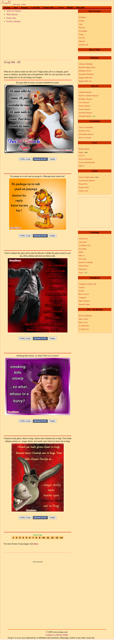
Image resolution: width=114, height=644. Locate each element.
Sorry (83, 273)
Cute (81, 24)
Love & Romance (86, 159)
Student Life (84, 45)
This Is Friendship (86, 127)
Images (25, 7)
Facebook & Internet (87, 180)
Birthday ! (83, 17)
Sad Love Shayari (14, 11)
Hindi (70, 7)
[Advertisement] (38, 41)
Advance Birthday (86, 64)
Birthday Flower (85, 71)
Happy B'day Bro (85, 78)
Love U (82, 156)
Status (7, 7)
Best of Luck (84, 294)
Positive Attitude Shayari (88, 96)
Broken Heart (84, 149)
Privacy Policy (62, 639)
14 (61, 542)
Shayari (82, 41)
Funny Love (83, 191)
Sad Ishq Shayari (85, 113)
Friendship (83, 31)
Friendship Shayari (86, 134)
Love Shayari (84, 102)
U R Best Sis (84, 329)
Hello (81, 252)
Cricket (82, 21)
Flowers (82, 28)
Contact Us (50, 639)
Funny (81, 34)
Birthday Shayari (85, 99)
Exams (81, 291)
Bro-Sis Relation (85, 316)
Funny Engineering (89, 177)
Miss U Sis (83, 322)
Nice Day (82, 259)
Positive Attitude (13, 21)
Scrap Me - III (12, 62)
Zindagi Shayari (87, 116)
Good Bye (83, 249)
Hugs (83, 152)
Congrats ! (83, 297)
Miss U (82, 166)
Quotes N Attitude (86, 262)
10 (44, 542)
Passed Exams (84, 304)
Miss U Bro (83, 319)
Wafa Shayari (12, 14)
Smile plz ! (83, 269)
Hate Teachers (84, 301)
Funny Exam (84, 187)
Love (82, 38)
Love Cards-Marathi (87, 162)
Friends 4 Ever (85, 131)
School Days (84, 266)
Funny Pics (49, 7)
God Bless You (85, 245)
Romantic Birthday (86, 74)
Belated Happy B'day (87, 67)
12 (53, 542)
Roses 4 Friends (85, 138)
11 (48, 542)
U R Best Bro (84, 326)
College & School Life (88, 284)
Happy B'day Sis (85, 81)
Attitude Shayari (85, 92)
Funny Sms (11, 18)
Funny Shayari (84, 106)
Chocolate (83, 242)
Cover (61, 7)
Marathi (80, 7)
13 (57, 542)
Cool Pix (36, 7)
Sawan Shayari (85, 109)
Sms (16, 7)
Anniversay (83, 239)
